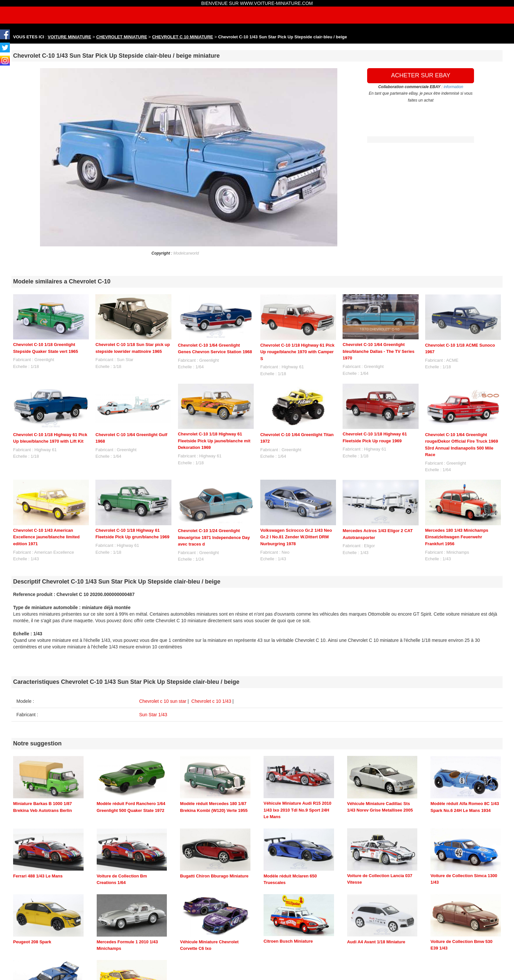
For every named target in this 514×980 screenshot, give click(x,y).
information (454, 87)
